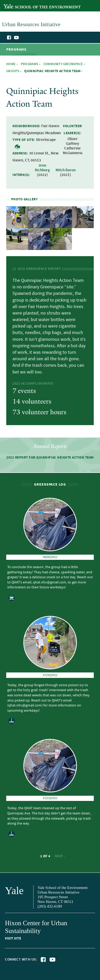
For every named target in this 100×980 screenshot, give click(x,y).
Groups (13, 71)
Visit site (13, 938)
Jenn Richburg (42, 168)
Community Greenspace (63, 64)
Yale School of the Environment (30, 4)
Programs (30, 64)
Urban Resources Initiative (82, 46)
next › (60, 856)
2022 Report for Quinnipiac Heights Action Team (50, 458)
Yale (14, 891)
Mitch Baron (66, 170)
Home (11, 64)
